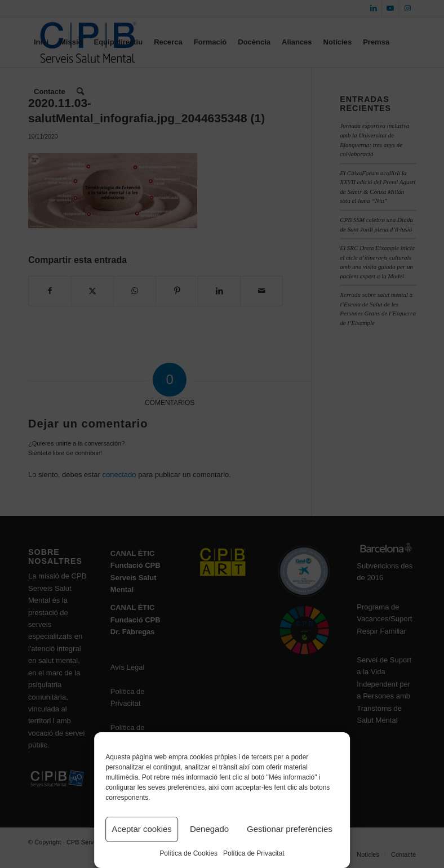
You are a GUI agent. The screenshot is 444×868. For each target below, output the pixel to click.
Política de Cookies (188, 853)
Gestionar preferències (290, 829)
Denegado (209, 829)
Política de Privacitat (254, 853)
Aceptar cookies (142, 829)
